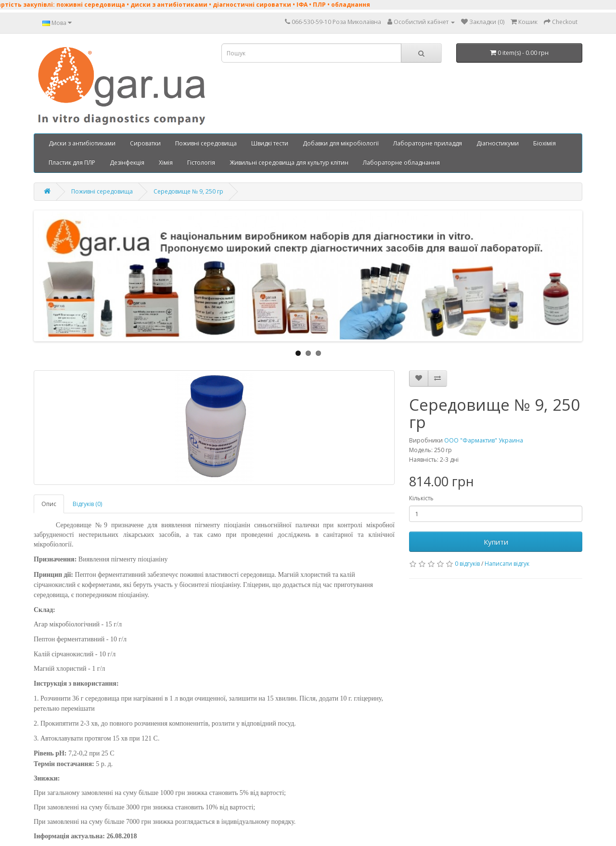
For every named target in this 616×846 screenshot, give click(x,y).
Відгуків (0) (87, 504)
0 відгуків (467, 564)
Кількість (421, 498)
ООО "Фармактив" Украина (484, 440)
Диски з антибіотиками (82, 143)
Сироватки (145, 143)
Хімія (166, 163)
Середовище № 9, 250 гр (188, 191)
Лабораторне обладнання (401, 163)
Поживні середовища (206, 143)
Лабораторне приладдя (428, 143)
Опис (49, 504)
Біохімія (545, 143)
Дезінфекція (127, 163)
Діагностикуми (498, 143)
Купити (496, 542)
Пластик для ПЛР (72, 163)
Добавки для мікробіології (341, 143)
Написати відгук (507, 564)
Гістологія (201, 163)
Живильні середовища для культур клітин (289, 163)
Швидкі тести (270, 143)
